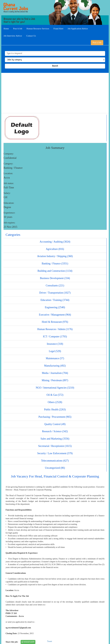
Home (6, 29)
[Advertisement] (55, 93)
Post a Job (97, 43)
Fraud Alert (58, 29)
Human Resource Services (38, 29)
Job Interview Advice (13, 36)
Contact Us (31, 36)
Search (55, 66)
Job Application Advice (78, 29)
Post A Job (18, 29)
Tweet (50, 641)
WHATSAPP (28, 642)
